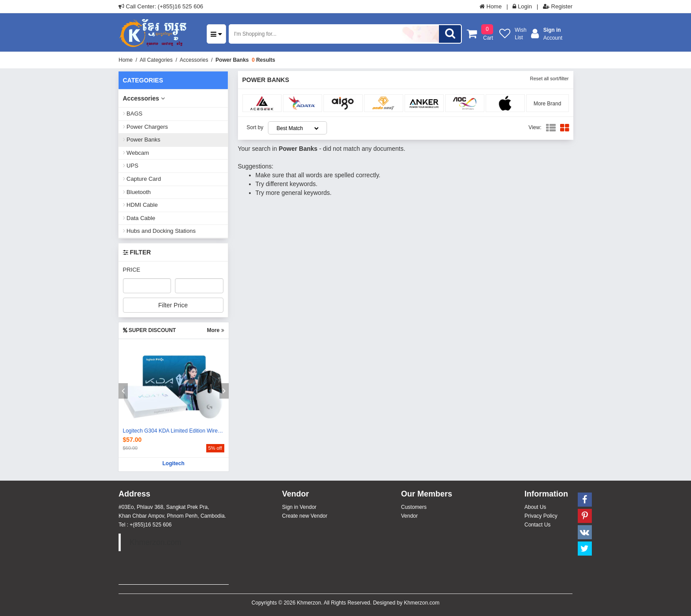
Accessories (194, 60)
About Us (535, 507)
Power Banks (232, 60)
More (215, 330)
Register (558, 6)
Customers (414, 507)
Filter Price (173, 305)
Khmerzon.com (156, 542)
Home (490, 6)
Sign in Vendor (299, 507)
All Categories (156, 60)
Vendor (409, 516)
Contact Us (537, 525)
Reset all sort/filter (549, 78)
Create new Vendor (305, 516)
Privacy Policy (541, 516)
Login (522, 6)
